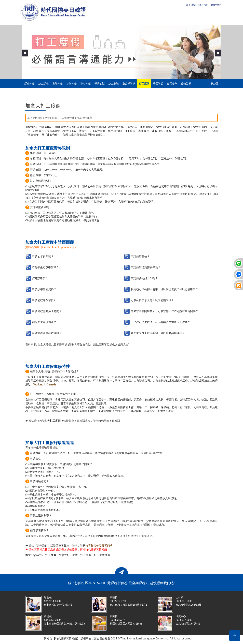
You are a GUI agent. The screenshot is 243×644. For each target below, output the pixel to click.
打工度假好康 (84, 118)
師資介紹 (72, 84)
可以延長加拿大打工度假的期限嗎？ (152, 300)
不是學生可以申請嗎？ (46, 267)
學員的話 (100, 84)
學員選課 (191, 5)
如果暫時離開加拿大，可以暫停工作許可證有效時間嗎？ (165, 311)
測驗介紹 (58, 84)
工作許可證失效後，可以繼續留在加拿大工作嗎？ (160, 322)
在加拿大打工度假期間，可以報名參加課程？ (158, 333)
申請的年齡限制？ (43, 256)
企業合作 (172, 84)
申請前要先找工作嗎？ (144, 278)
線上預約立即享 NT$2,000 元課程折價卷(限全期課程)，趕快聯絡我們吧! (122, 583)
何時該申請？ (40, 278)
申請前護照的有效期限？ (47, 333)
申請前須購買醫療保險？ (146, 267)
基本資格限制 (35, 118)
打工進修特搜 (67, 118)
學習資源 (158, 84)
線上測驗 (114, 84)
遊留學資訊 (129, 84)
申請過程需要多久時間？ (47, 311)
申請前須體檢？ (140, 256)
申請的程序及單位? (44, 300)
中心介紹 (86, 84)
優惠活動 (186, 84)
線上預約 (204, 5)
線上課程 (44, 84)
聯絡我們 (216, 5)
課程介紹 (30, 84)
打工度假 (144, 84)
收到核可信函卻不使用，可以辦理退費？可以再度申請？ (165, 289)
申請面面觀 (51, 118)
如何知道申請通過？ (44, 322)
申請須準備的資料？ (44, 289)
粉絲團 (215, 84)
